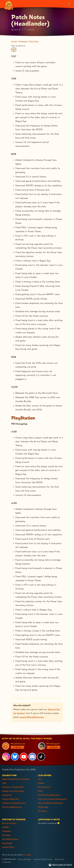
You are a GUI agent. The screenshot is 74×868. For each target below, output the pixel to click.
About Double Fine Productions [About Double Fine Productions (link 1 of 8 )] (16, 779)
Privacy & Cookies (25, 858)
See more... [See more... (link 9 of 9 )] (43, 810)
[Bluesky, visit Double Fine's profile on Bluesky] (15, 757)
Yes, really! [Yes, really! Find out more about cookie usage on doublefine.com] (27, 854)
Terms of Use (60, 858)
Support (14, 41)
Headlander (23, 41)
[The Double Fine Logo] (9, 5)
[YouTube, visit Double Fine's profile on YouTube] (24, 757)
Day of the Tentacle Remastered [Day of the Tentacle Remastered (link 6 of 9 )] (52, 799)
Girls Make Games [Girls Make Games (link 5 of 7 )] (10, 838)
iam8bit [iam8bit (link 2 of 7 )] (6, 827)
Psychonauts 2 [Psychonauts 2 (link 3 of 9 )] (45, 787)
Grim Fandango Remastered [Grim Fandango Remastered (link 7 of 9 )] (51, 803)
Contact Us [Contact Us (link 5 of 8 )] (7, 795)
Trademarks (7, 861)
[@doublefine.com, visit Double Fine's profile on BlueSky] (18, 746)
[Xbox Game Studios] (60, 864)
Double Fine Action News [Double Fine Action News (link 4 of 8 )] (13, 791)
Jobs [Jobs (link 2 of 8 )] (4, 783)
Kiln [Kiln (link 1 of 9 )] (40, 779)
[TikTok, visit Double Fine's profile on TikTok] (41, 757)
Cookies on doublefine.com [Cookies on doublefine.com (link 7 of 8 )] (14, 803)
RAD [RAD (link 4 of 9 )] (40, 791)
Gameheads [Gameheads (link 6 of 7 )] (7, 842)
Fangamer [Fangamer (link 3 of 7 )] (7, 830)
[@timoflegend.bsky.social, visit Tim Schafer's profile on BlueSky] (54, 746)
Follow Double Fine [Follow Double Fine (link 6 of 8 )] (11, 799)
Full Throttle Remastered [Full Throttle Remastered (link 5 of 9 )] (49, 795)
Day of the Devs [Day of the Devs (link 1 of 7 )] (9, 822)
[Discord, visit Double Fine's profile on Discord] (32, 757)
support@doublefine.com (32, 717)
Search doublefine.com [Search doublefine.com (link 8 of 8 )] (12, 806)
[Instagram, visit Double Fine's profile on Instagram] (6, 757)
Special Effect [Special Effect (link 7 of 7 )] (8, 846)
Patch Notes (34, 41)
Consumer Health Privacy (44, 858)
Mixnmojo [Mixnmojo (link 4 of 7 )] (7, 834)
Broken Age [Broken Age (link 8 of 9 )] (43, 806)
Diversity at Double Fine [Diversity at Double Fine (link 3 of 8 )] (13, 787)
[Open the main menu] (68, 4)
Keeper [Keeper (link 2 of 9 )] (41, 783)
